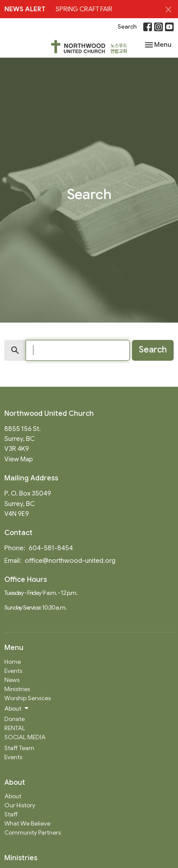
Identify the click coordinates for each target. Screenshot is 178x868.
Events (13, 671)
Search (127, 27)
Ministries (17, 689)
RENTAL (15, 728)
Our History (20, 805)
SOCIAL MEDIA (25, 737)
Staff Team (19, 748)
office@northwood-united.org (70, 561)
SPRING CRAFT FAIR (84, 9)
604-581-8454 (51, 548)
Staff (11, 814)
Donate (15, 719)
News (12, 680)
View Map (19, 459)
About (13, 796)
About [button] (17, 708)
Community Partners (33, 832)
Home (13, 662)
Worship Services (28, 698)
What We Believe (27, 823)
